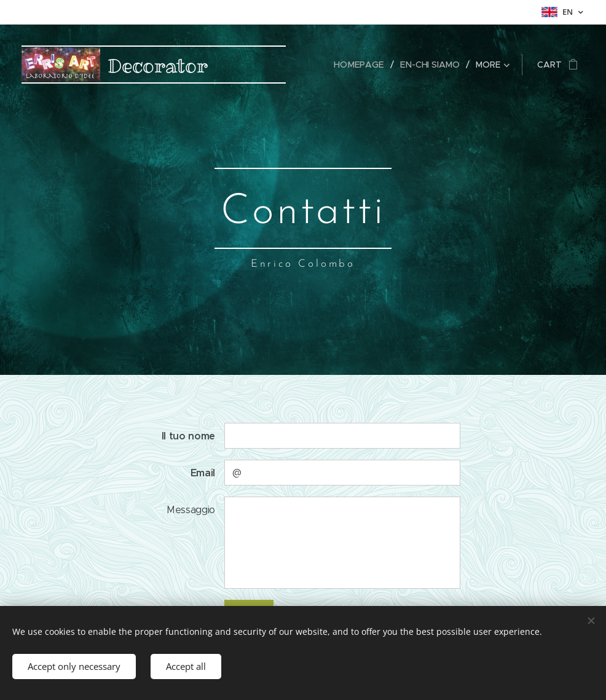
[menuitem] (363, 65)
